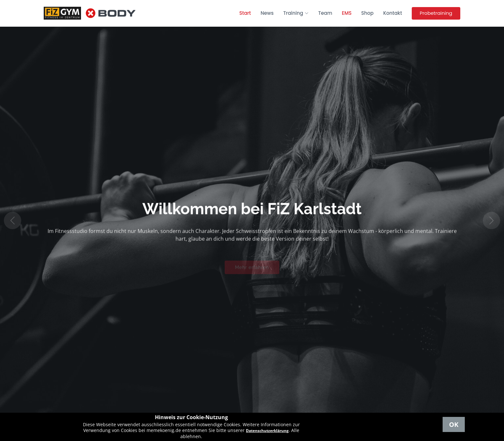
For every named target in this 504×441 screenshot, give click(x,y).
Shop (368, 13)
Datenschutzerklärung (267, 431)
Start (245, 13)
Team (325, 13)
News (267, 13)
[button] (13, 221)
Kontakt (392, 13)
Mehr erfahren (252, 270)
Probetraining (436, 13)
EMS (347, 13)
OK (454, 424)
